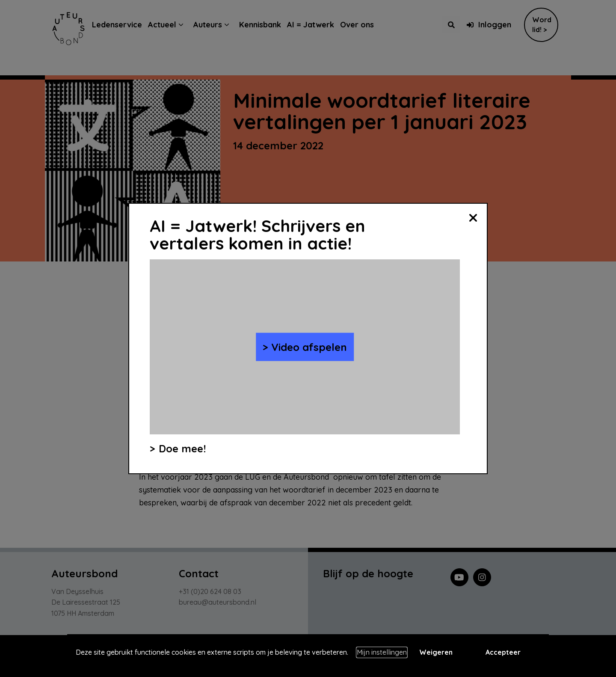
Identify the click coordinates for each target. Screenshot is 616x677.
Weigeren (436, 652)
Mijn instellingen (382, 652)
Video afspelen (309, 347)
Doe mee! (182, 448)
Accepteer (503, 652)
